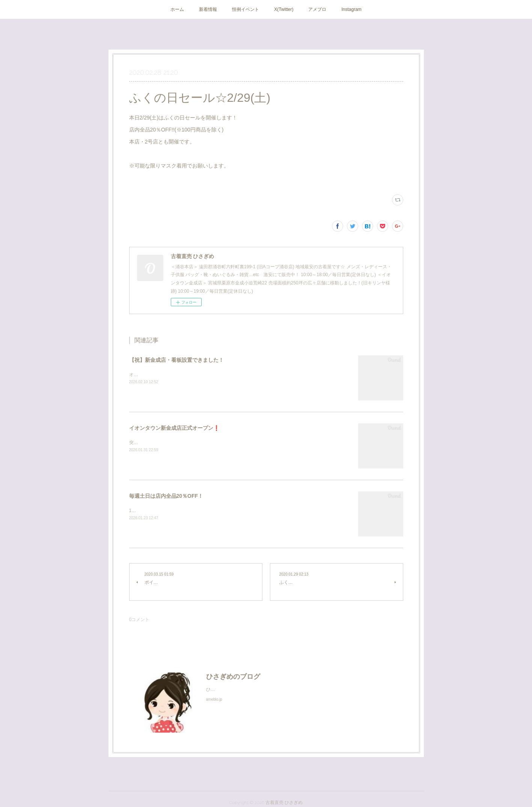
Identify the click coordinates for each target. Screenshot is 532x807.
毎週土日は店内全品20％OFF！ (166, 496)
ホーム (177, 9)
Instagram (351, 9)
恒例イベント (246, 9)
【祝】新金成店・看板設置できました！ (176, 360)
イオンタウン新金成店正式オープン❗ (174, 428)
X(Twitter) (284, 9)
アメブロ (317, 9)
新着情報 (208, 9)
